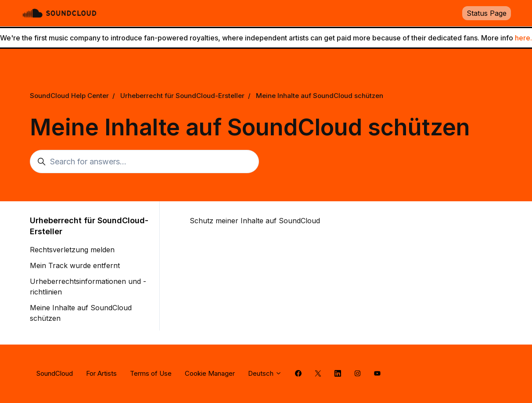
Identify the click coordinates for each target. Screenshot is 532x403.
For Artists (101, 373)
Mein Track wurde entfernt (75, 265)
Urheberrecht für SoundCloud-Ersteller (182, 96)
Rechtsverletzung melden (72, 250)
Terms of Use (151, 373)
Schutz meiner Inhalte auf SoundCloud (255, 221)
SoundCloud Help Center (69, 96)
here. (523, 38)
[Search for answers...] (144, 162)
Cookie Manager (210, 373)
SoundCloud (55, 373)
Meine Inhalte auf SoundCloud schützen (320, 96)
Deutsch (265, 373)
